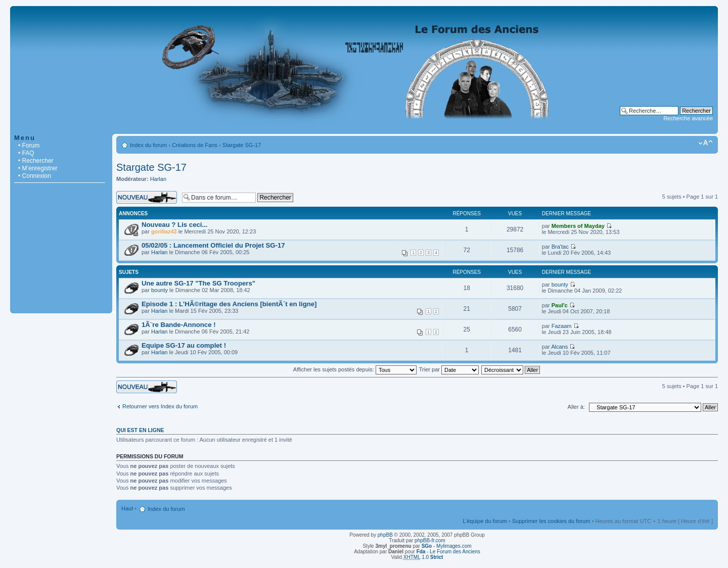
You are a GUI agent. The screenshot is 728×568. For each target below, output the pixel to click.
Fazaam (562, 326)
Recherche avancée (688, 118)
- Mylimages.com (447, 546)
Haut (127, 508)
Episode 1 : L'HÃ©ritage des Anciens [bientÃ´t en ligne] (229, 304)
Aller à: (576, 407)
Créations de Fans (195, 145)
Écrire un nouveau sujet (147, 197)
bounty (160, 290)
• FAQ (26, 153)
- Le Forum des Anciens (448, 552)
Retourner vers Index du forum (160, 406)
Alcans (559, 347)
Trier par (449, 369)
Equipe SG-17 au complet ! (184, 345)
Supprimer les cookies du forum (551, 521)
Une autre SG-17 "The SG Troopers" (198, 283)
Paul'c (560, 305)
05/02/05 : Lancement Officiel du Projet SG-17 (213, 245)
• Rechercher (36, 161)
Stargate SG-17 (242, 145)
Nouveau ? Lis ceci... (174, 225)
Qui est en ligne (140, 430)
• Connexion (35, 176)
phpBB (385, 535)
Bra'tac (560, 247)
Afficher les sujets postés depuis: (355, 369)
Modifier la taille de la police (706, 143)
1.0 (423, 557)
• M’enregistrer (38, 168)
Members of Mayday (578, 226)
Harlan (158, 179)
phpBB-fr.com (430, 540)
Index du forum (148, 145)
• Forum (29, 146)
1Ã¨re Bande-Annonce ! (179, 325)
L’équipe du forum (485, 521)
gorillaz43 (164, 231)
